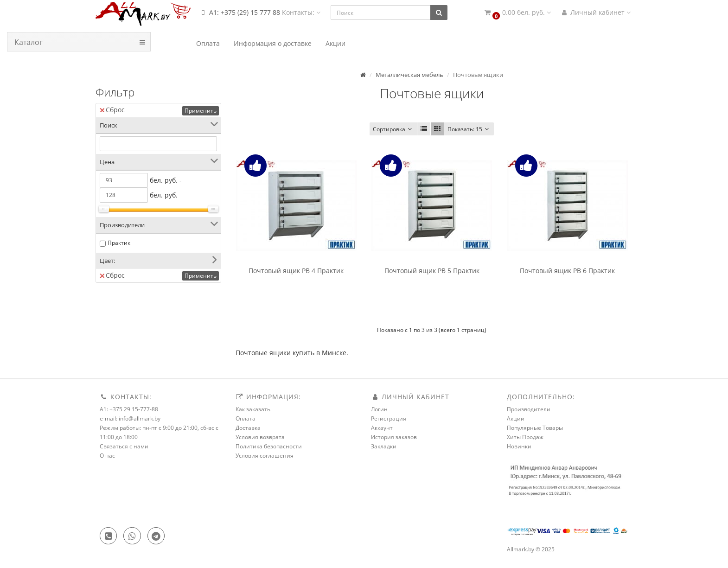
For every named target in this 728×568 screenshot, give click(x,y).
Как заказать (253, 409)
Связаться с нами (124, 446)
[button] (517, 13)
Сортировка (393, 129)
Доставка (248, 428)
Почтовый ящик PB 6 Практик (567, 271)
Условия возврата (260, 437)
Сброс (112, 110)
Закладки (384, 446)
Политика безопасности (269, 446)
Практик (119, 243)
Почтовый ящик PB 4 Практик (296, 271)
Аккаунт (382, 428)
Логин (379, 409)
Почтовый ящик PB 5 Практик (432, 271)
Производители (529, 409)
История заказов (394, 437)
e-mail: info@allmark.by (130, 418)
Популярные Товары (535, 428)
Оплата (246, 418)
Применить (201, 111)
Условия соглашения (265, 456)
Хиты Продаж (525, 437)
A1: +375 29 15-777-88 (129, 409)
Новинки (519, 446)
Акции (516, 418)
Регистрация (389, 418)
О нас (107, 456)
